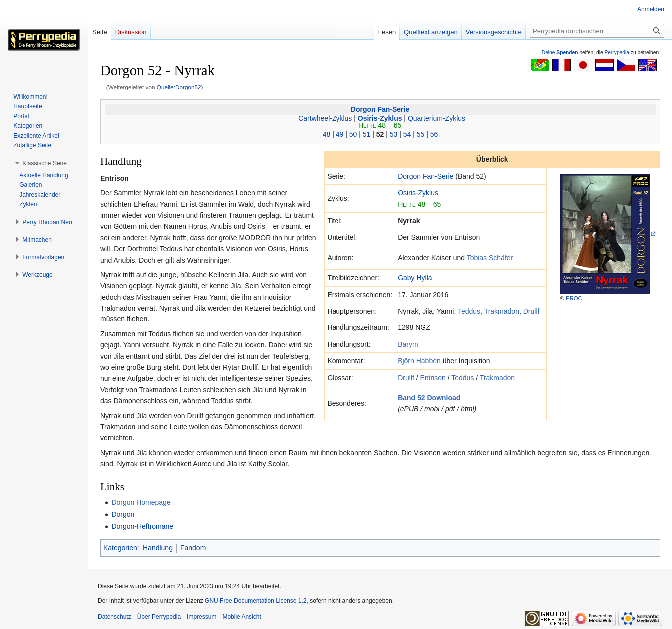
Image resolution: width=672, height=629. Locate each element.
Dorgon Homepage (141, 502)
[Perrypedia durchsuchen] (597, 31)
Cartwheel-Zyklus (325, 118)
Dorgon (123, 514)
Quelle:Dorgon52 (179, 87)
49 (340, 134)
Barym (408, 344)
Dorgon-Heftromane (142, 526)
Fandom (193, 548)
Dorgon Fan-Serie (380, 109)
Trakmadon (502, 311)
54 (407, 134)
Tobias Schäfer (490, 258)
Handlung (158, 548)
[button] (45, 163)
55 (421, 134)
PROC (574, 298)
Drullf (531, 311)
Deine (560, 53)
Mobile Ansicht (241, 617)
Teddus (469, 311)
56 (434, 134)
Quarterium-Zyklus (437, 118)
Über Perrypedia (159, 617)
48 (327, 134)
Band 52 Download (429, 398)
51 (367, 134)
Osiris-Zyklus (380, 118)
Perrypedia (617, 53)
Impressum (201, 617)
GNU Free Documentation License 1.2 (255, 601)
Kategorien (120, 548)
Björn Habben (419, 361)
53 (394, 134)
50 (353, 134)
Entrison (433, 378)
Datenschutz (115, 617)
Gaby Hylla (415, 278)
